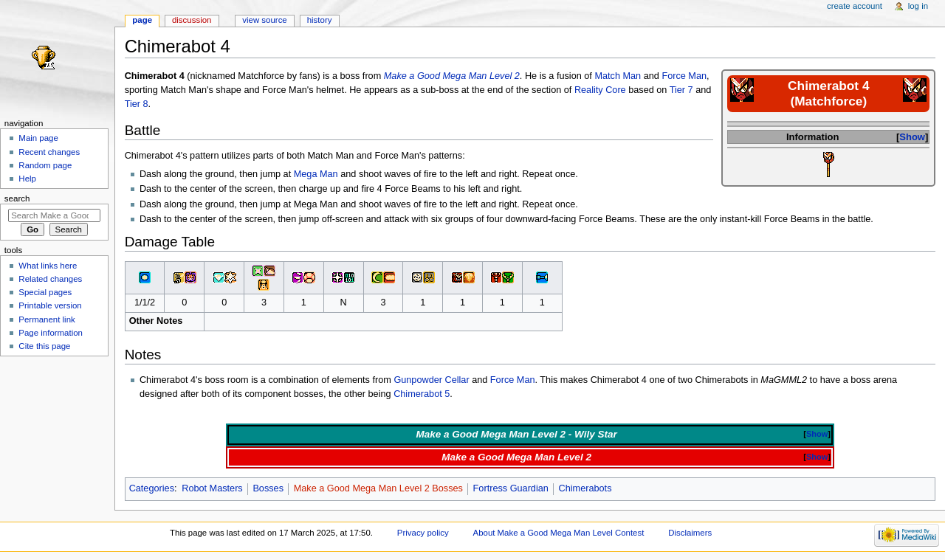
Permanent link (47, 319)
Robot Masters (212, 488)
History (320, 20)
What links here (48, 266)
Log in (918, 6)
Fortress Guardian (511, 488)
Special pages (45, 292)
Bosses (268, 488)
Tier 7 (681, 90)
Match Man (618, 76)
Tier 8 (137, 104)
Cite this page (44, 346)
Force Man (684, 76)
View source (264, 20)
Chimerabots (585, 488)
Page (142, 20)
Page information (51, 333)
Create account (855, 6)
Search (17, 198)
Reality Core (600, 90)
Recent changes (49, 152)
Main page (38, 138)
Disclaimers (690, 533)
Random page (45, 165)
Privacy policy (423, 533)
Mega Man (316, 174)
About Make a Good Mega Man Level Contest (559, 533)
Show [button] (912, 137)
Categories (152, 488)
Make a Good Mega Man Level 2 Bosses (378, 488)
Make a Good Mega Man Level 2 (452, 76)
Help (27, 179)
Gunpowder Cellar (431, 380)
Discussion (192, 20)
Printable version (50, 305)
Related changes (50, 279)
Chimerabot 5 (422, 394)
